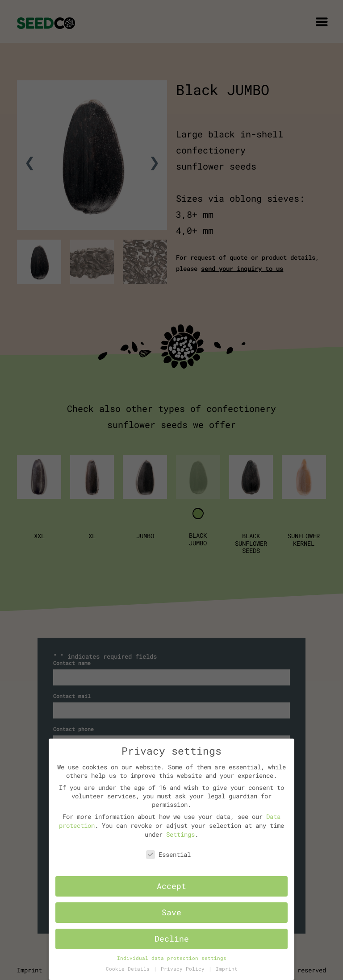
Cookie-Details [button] (129, 969)
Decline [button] (172, 939)
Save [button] (171, 912)
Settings (180, 834)
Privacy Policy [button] (184, 969)
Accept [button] (171, 886)
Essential (168, 854)
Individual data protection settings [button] (172, 958)
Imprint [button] (227, 969)
